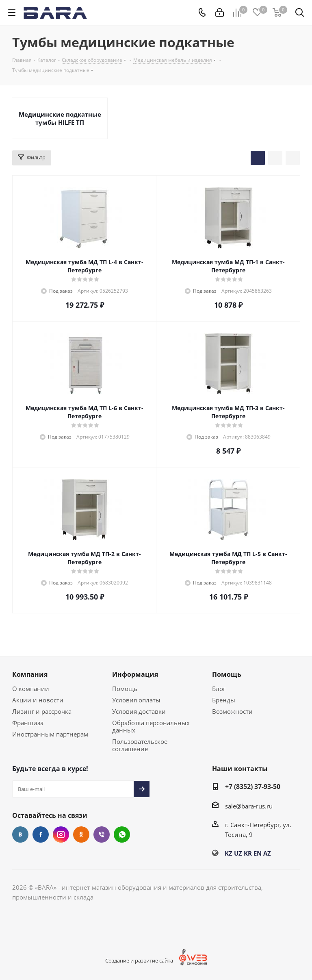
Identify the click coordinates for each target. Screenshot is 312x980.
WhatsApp (122, 834)
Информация (135, 674)
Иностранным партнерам (50, 734)
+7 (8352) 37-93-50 (253, 787)
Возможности (232, 711)
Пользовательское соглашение (140, 745)
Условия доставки (139, 711)
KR (248, 853)
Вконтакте (20, 834)
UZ (238, 853)
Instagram (61, 834)
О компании (31, 689)
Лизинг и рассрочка (42, 711)
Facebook (41, 834)
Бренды (224, 700)
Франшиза (28, 723)
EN (258, 853)
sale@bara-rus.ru (249, 806)
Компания (30, 674)
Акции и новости (38, 700)
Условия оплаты (136, 700)
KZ (229, 853)
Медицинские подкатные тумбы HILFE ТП (60, 118)
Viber (102, 834)
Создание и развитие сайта (139, 960)
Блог (219, 689)
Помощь (125, 689)
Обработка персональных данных (151, 726)
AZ (267, 853)
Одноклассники (81, 834)
